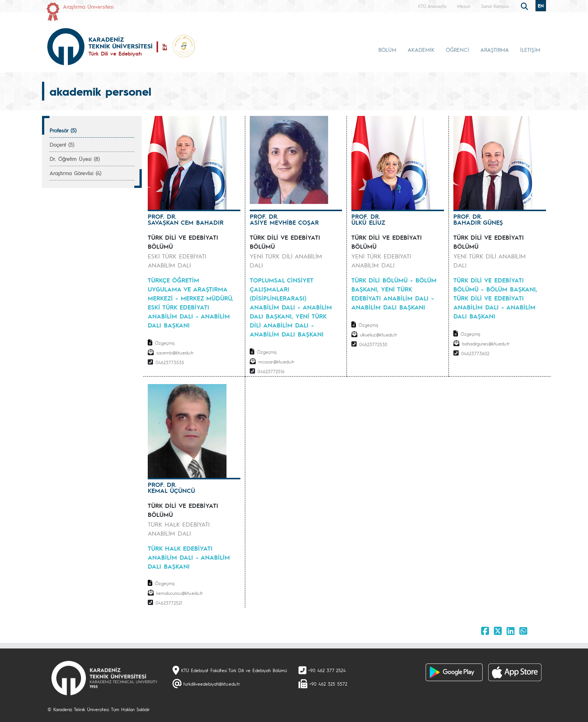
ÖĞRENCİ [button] (457, 50)
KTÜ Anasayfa (432, 6)
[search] (525, 6)
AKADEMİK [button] (421, 50)
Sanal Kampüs (495, 6)
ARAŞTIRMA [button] (495, 50)
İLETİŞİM (530, 50)
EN (541, 6)
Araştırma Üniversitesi (88, 6)
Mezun (464, 6)
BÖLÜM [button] (387, 50)
